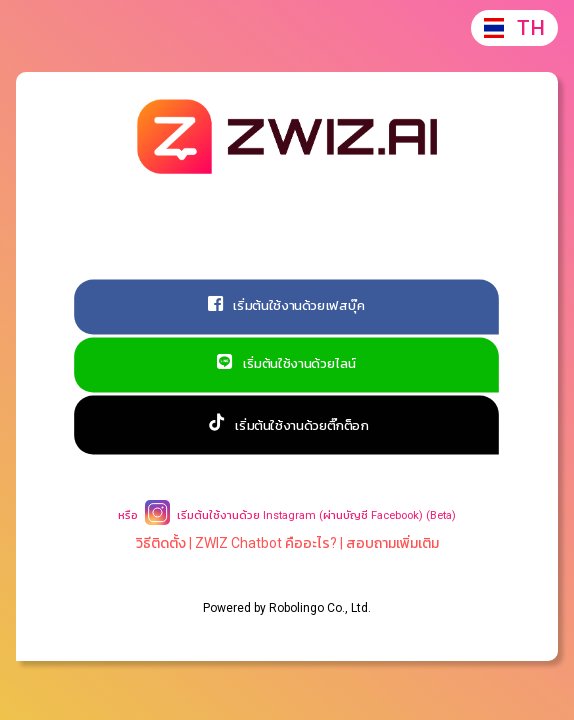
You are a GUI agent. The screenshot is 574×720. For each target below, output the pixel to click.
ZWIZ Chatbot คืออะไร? (266, 543)
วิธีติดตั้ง (161, 543)
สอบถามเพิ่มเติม (392, 543)
